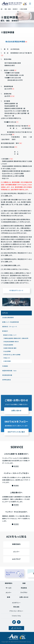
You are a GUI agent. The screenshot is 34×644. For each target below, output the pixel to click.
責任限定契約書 (7, 375)
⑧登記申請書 (7, 361)
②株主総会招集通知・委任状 (11, 342)
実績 (24, 583)
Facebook (19, 622)
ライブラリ (24, 593)
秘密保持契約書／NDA (9, 371)
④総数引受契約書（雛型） (10, 348)
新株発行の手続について (10, 335)
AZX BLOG (17, 628)
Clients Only (16, 616)
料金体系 (24, 588)
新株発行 (5, 331)
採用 (9, 597)
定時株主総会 (7, 380)
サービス (9, 588)
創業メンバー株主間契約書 (11, 322)
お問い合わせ (24, 597)
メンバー (9, 593)
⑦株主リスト (7, 358)
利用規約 (5, 366)
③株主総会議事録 (8, 345)
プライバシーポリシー (16, 611)
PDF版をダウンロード (16, 291)
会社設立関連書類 (8, 318)
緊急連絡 (16, 607)
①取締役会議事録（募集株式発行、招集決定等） (16, 338)
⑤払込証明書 (7, 352)
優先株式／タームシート (10, 327)
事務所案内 (9, 583)
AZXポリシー (16, 603)
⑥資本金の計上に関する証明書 (12, 355)
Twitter (14, 622)
